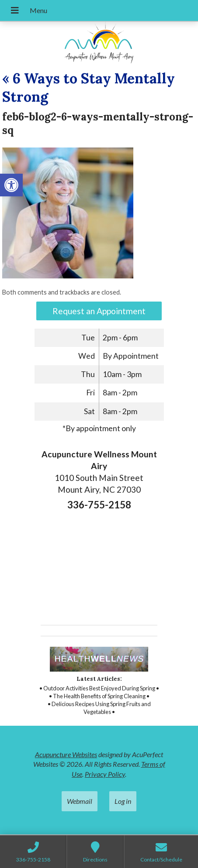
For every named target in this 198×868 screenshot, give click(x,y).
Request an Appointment (99, 311)
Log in (123, 801)
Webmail (80, 801)
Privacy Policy (105, 774)
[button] (11, 185)
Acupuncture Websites (66, 754)
